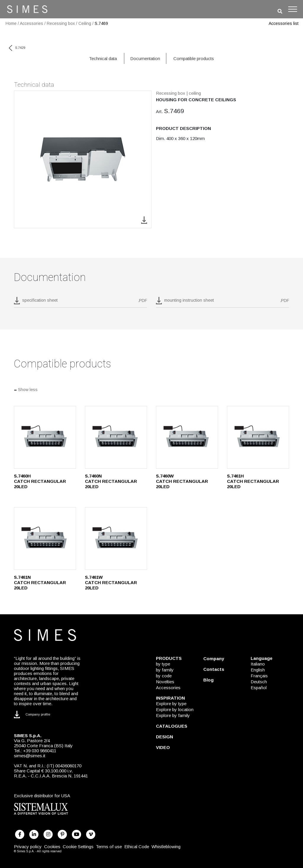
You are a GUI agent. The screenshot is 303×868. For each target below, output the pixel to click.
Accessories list (284, 23)
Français (259, 676)
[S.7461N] (45, 539)
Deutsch (259, 682)
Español (259, 688)
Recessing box (61, 23)
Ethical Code (137, 847)
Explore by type (171, 704)
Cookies (52, 847)
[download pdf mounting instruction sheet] (223, 302)
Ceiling (85, 23)
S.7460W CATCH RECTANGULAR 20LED (182, 481)
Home (11, 23)
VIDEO (163, 747)
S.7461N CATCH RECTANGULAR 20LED (40, 582)
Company (214, 659)
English (258, 670)
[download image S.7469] (144, 220)
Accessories (32, 23)
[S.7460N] (116, 437)
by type (163, 664)
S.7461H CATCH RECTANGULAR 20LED (253, 481)
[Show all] (151, 390)
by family (165, 670)
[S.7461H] (258, 437)
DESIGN (165, 737)
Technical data (103, 58)
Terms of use (109, 847)
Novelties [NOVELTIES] (165, 682)
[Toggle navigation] (293, 9)
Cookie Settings (78, 847)
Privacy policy (28, 847)
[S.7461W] (116, 539)
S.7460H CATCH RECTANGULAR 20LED (40, 481)
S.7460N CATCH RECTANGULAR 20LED (111, 481)
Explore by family (173, 715)
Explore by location (175, 709)
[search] (280, 11)
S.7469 (101, 23)
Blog (208, 680)
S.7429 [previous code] (17, 48)
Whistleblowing (166, 847)
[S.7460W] (187, 437)
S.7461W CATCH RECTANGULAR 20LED (111, 582)
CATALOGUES (172, 726)
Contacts (214, 669)
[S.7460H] (45, 437)
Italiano (258, 664)
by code (164, 676)
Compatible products (194, 58)
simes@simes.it (30, 756)
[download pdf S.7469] (80, 302)
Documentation (145, 58)
